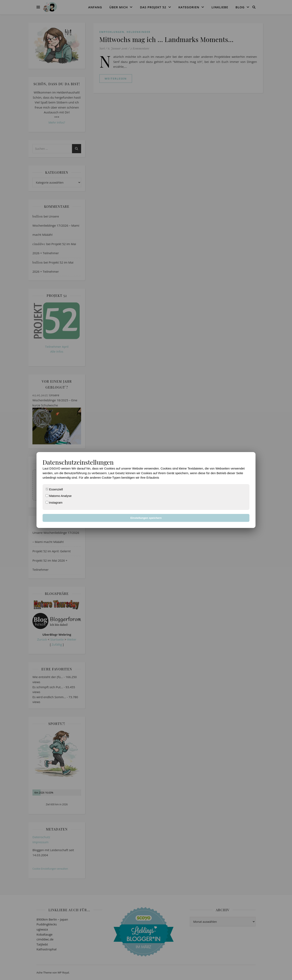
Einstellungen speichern (146, 518)
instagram (54, 502)
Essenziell (54, 489)
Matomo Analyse (59, 496)
